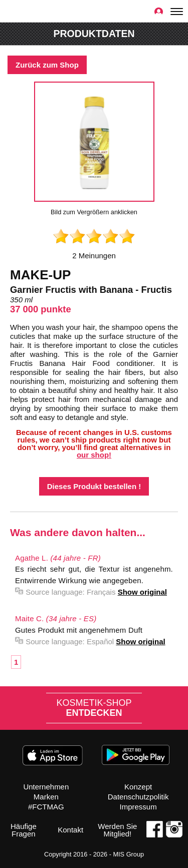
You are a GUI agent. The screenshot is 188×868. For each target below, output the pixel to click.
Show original (142, 592)
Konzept (138, 787)
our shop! (94, 455)
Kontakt (70, 830)
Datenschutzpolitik (138, 797)
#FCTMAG (46, 807)
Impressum (138, 807)
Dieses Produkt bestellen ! (94, 486)
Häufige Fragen (24, 830)
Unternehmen (46, 787)
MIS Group (128, 854)
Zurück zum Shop (47, 65)
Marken (46, 797)
